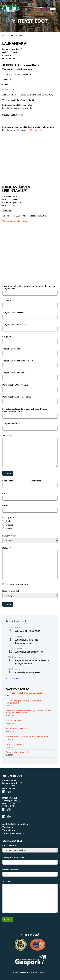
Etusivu (6, 36)
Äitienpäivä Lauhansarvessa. (29, 652)
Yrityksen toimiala (12, 423)
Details (7, 548)
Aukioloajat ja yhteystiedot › (17, 824)
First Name (8, 481)
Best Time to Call (11, 591)
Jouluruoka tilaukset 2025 (18, 728)
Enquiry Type (9, 536)
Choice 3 (9, 529)
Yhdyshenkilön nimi (12, 349)
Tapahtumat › (9, 827)
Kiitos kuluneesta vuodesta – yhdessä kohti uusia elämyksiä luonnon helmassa (29, 712)
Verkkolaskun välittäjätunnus (17, 397)
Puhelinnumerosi (10, 870)
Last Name (36, 481)
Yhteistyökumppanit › (13, 833)
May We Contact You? (17, 584)
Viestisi (7, 882)
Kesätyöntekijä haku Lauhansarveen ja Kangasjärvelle (23, 702)
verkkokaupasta (35, 130)
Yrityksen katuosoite (13, 313)
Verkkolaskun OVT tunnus (15, 385)
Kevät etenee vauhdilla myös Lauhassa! (24, 693)
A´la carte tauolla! (14, 721)
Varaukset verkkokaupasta (15, 221)
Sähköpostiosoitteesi (14, 857)
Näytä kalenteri (13, 679)
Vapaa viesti (8, 435)
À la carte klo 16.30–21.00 (28, 631)
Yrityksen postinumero (14, 325)
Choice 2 (9, 525)
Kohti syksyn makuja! (16, 744)
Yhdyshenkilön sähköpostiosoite (19, 361)
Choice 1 (9, 521)
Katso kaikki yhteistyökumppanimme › (30, 972)
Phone (5, 505)
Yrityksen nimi (10, 289)
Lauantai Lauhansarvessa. (28, 672)
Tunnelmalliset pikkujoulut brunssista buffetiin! (28, 736)
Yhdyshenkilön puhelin (14, 373)
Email (5, 493)
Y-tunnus (7, 301)
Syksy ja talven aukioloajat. (18, 752)
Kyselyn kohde (10, 845)
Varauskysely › (9, 830)
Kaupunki (7, 337)
